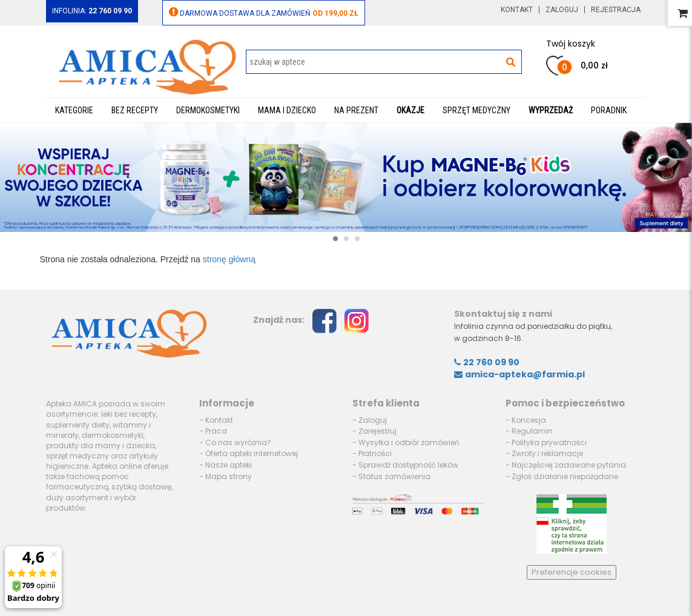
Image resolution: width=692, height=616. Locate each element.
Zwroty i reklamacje (547, 453)
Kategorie (74, 110)
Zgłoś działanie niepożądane (565, 476)
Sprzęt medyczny (476, 110)
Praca (216, 431)
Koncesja (529, 420)
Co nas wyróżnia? (238, 442)
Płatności (375, 453)
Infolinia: (92, 11)
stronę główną (229, 259)
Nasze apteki (229, 465)
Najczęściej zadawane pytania (569, 465)
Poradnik (609, 110)
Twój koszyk (571, 44)
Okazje (410, 110)
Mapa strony (229, 476)
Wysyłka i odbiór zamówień (409, 442)
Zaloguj (562, 10)
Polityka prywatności (549, 442)
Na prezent (356, 110)
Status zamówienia (394, 476)
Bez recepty (135, 110)
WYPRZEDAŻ (551, 110)
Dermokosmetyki (208, 110)
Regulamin (532, 431)
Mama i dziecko (287, 110)
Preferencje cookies (572, 572)
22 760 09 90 (487, 362)
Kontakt (517, 10)
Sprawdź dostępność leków (408, 465)
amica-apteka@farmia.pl (519, 374)
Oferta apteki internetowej (252, 453)
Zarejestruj (377, 431)
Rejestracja (616, 10)
